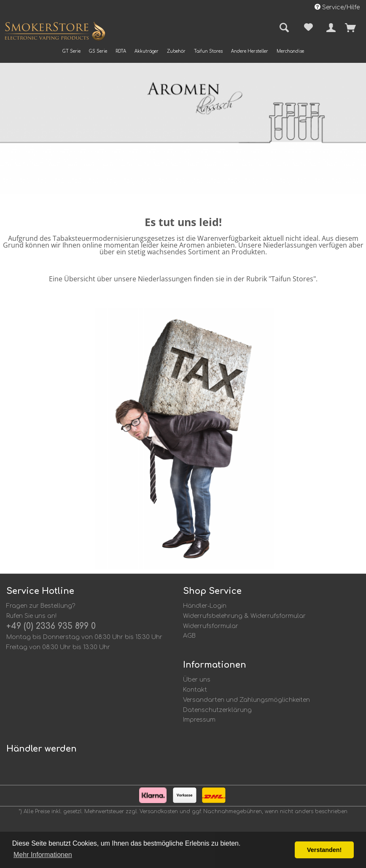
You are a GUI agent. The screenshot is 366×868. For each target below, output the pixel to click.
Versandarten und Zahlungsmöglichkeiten (246, 700)
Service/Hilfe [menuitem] (337, 7)
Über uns (197, 680)
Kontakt (195, 690)
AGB (189, 636)
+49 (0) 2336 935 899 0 (51, 626)
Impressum (199, 720)
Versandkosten (159, 811)
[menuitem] (71, 51)
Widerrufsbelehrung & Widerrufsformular (244, 616)
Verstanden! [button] (324, 850)
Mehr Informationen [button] (43, 855)
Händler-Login (205, 606)
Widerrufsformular (211, 626)
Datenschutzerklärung (217, 710)
